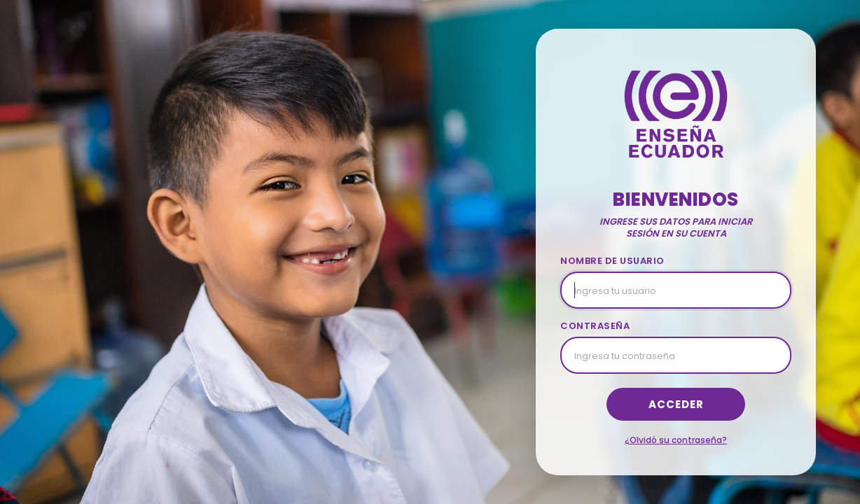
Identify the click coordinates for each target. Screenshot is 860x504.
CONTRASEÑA (595, 326)
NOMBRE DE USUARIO (612, 261)
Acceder (676, 404)
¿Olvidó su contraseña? (676, 440)
